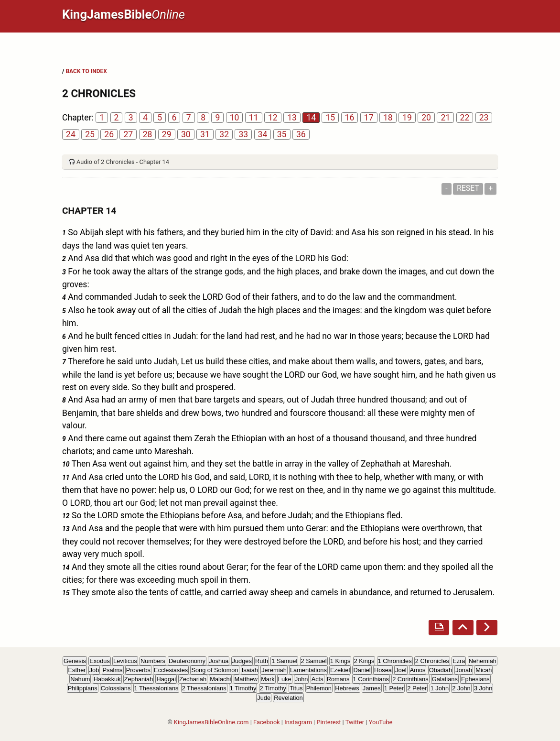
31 (205, 134)
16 (350, 118)
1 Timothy (243, 688)
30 (186, 134)
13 (292, 118)
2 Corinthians (410, 679)
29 (167, 134)
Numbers (153, 661)
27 (128, 134)
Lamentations (308, 670)
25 (90, 134)
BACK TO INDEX (86, 71)
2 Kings (364, 661)
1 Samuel (284, 661)
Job (94, 670)
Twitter (355, 722)
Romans (338, 679)
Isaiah (250, 670)
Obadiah (441, 670)
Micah (484, 670)
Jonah (464, 670)
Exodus (100, 661)
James (372, 688)
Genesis (75, 661)
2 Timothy (273, 688)
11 (254, 118)
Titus (296, 688)
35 (282, 134)
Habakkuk (107, 679)
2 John (461, 688)
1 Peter (394, 688)
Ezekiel (340, 670)
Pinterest (328, 722)
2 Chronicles (432, 661)
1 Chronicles (395, 661)
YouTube (381, 722)
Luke (285, 679)
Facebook (267, 722)
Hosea (383, 670)
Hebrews (347, 688)
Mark (268, 679)
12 (273, 118)
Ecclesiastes (171, 670)
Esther (77, 670)
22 (465, 118)
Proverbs (138, 670)
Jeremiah (274, 670)
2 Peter (417, 688)
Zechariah (193, 679)
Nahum (80, 679)
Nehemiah (483, 661)
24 (71, 134)
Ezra (459, 661)
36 (301, 134)
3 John (483, 688)
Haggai (166, 679)
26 (109, 134)
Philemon (319, 688)
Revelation (288, 698)
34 (263, 134)
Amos (418, 670)
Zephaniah (139, 679)
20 (426, 118)
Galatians (445, 679)
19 (407, 118)
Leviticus (125, 661)
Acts (318, 679)
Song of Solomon (215, 670)
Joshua (219, 661)
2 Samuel (314, 661)
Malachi (220, 679)
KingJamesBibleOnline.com (211, 722)
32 (224, 134)
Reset (468, 188)
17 (369, 118)
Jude (264, 698)
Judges (242, 661)
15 (330, 118)
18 (388, 118)
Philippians (83, 688)
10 (235, 118)
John (302, 679)
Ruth (262, 661)
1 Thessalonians (156, 688)
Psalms (113, 670)
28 (148, 134)
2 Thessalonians (204, 688)
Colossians (116, 688)
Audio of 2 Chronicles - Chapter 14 (123, 162)
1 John (440, 688)
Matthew (246, 679)
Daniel (362, 670)
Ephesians (475, 679)
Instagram (298, 722)
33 (243, 134)
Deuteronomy (187, 661)
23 (484, 118)
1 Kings (340, 661)
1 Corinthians (371, 679)
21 (445, 118)
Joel (401, 670)
